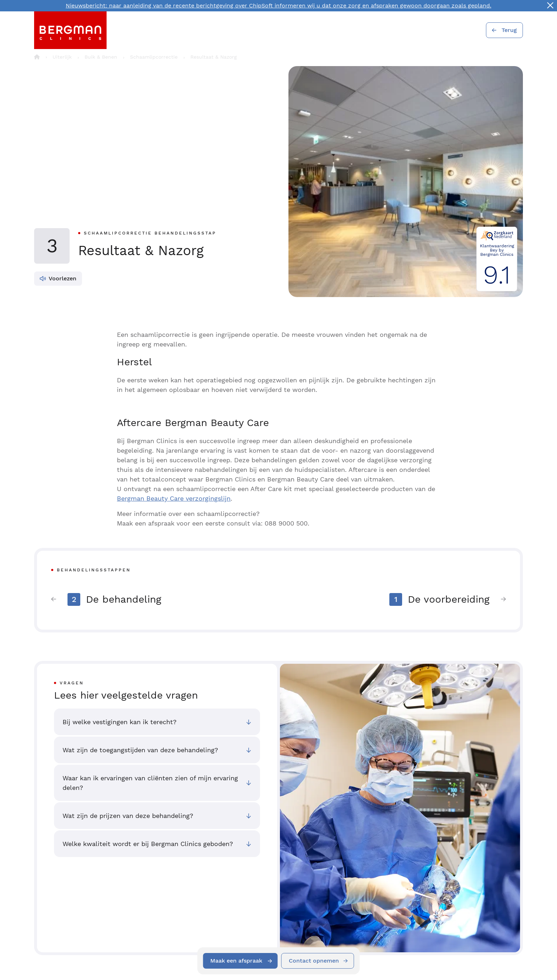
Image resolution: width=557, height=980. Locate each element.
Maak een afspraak (236, 961)
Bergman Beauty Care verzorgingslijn (174, 498)
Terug (509, 30)
